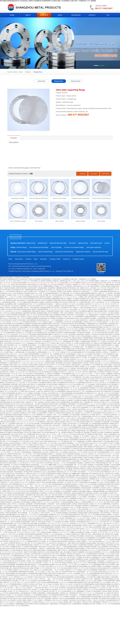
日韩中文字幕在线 (66, 343)
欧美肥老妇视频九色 (6, 581)
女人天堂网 (48, 374)
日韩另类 (25, 477)
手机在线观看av (18, 472)
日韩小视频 (86, 377)
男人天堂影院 (40, 427)
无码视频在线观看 (86, 342)
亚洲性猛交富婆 (45, 536)
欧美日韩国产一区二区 (102, 540)
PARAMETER (76, 15)
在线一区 (42, 293)
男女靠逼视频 (73, 513)
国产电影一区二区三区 (38, 358)
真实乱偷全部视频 (14, 325)
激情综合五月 (16, 327)
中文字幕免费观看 (66, 374)
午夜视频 (12, 547)
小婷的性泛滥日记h (71, 531)
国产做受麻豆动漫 (104, 598)
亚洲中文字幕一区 (109, 411)
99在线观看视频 (31, 320)
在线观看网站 (44, 459)
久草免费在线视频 (86, 336)
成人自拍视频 (62, 433)
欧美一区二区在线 (25, 481)
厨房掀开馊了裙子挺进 (37, 461)
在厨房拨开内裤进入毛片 (32, 293)
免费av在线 (27, 602)
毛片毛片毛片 (96, 520)
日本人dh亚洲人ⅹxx (8, 322)
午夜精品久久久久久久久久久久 (53, 342)
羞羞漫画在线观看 (5, 429)
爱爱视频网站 (22, 390)
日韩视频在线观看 (94, 559)
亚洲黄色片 (24, 413)
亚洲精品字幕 (10, 561)
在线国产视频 (54, 559)
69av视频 (9, 411)
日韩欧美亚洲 (67, 493)
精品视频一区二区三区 (20, 427)
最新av (43, 475)
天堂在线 (113, 400)
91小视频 (53, 449)
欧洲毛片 (75, 409)
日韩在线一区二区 (73, 345)
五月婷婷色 (69, 554)
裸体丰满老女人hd (40, 497)
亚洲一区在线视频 (92, 284)
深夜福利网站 (85, 408)
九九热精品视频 (98, 465)
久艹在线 (83, 461)
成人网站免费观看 (60, 391)
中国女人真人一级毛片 (97, 436)
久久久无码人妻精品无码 (96, 408)
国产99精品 (38, 395)
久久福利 (6, 447)
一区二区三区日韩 (8, 457)
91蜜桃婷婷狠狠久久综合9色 (40, 452)
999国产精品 (45, 381)
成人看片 (18, 317)
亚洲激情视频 (109, 427)
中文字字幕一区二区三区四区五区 (95, 349)
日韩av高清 (19, 425)
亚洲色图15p (74, 534)
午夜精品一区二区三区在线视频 (31, 531)
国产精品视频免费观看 (74, 488)
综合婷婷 (34, 590)
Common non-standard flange (74, 247)
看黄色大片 (9, 529)
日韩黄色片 (38, 300)
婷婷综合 (105, 333)
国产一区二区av (84, 527)
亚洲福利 (47, 520)
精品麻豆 (40, 425)
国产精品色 (90, 470)
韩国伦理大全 (77, 292)
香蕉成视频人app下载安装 (35, 299)
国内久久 (67, 499)
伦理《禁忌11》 (61, 418)
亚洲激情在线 (110, 315)
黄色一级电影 (37, 377)
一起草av (48, 420)
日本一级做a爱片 (39, 402)
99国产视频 (34, 524)
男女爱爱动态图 (97, 434)
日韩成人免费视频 (67, 300)
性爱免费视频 (97, 602)
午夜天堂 (94, 459)
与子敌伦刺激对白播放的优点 (19, 286)
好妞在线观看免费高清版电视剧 (34, 534)
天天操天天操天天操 (92, 548)
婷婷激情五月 (57, 297)
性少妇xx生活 (114, 459)
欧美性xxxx (41, 602)
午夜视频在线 (48, 600)
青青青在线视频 (98, 338)
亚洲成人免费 (15, 511)
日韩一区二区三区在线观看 (10, 441)
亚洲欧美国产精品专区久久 (74, 391)
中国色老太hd (10, 317)
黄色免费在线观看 (94, 281)
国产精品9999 (31, 427)
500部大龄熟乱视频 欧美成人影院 (30, 438)
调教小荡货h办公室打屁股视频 (77, 543)
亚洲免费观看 (47, 299)
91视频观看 (110, 374)
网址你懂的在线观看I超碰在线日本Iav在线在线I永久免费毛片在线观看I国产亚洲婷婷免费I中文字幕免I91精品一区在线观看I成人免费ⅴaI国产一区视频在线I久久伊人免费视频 (48, 1)
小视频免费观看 (91, 324)
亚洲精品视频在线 (11, 356)
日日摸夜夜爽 (38, 331)
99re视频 (20, 308)
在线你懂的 (80, 450)
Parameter (43, 259)
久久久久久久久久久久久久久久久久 (59, 309)
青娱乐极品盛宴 (35, 308)
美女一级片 (39, 579)
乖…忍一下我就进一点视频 (81, 381)
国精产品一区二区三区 (10, 582)
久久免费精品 (112, 383)
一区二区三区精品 (23, 354)
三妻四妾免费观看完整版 (70, 547)
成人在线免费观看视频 (93, 573)
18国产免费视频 (50, 317)
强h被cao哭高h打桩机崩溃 (64, 413)
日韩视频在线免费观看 (32, 318)
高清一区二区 (34, 304)
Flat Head (72, 243)
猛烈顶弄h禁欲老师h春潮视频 (65, 577)
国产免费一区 (40, 575)
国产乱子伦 (105, 454)
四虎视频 (63, 315)
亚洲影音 (82, 468)
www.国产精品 (55, 308)
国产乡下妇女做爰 (54, 397)
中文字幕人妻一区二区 (28, 468)
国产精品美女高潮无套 (66, 563)
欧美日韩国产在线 (54, 393)
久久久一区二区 (85, 359)
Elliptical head (31, 243)
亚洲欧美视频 (29, 377)
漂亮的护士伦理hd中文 (46, 297)
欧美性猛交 (19, 590)
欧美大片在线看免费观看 (59, 556)
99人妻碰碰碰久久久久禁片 (93, 347)
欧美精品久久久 (63, 543)
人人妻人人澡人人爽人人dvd (29, 363)
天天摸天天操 (68, 322)
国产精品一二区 (67, 565)
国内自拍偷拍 (70, 324)
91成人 (34, 431)
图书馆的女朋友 (112, 292)
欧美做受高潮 (108, 388)
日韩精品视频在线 (26, 452)
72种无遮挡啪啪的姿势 (47, 424)
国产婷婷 (85, 372)
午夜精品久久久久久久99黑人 (68, 386)
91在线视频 (72, 520)
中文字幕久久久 (84, 500)
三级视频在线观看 (11, 470)
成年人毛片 (97, 438)
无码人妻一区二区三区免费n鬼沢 (64, 490)
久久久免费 (75, 343)
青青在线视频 (6, 490)
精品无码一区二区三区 (93, 383)
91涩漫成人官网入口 (101, 299)
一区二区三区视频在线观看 (24, 302)
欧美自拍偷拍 (30, 338)
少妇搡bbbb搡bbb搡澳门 (53, 593)
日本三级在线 (102, 416)
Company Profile (55, 259)
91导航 (16, 529)
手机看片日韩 (101, 500)
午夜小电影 (41, 440)
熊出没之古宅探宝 (16, 490)
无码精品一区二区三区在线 (63, 338)
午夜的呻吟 (9, 295)
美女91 (6, 313)
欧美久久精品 (27, 411)
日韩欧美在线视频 (101, 463)
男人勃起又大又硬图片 (28, 292)
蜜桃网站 (116, 427)
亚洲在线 (57, 400)
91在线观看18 (64, 308)
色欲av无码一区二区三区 (18, 334)
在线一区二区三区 (5, 584)
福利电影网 (73, 593)
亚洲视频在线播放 (71, 459)
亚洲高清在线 (111, 340)
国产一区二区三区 (72, 390)
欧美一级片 (64, 520)
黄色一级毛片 (86, 350)
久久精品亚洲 (101, 372)
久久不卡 (113, 452)
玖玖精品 (52, 350)
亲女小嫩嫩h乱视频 (27, 331)
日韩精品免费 (73, 340)
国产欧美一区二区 (30, 543)
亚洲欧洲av (59, 454)
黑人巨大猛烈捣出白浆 (27, 404)
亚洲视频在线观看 (77, 363)
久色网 (61, 511)
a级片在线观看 (104, 493)
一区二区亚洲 (22, 347)
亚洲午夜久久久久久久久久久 (90, 507)
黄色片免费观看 (23, 513)
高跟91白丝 (29, 474)
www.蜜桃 (101, 433)
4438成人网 (54, 545)
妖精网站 (85, 400)
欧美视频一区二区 (75, 597)
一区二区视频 (96, 481)
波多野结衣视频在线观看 (81, 588)
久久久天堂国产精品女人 (8, 352)
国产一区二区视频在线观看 (28, 388)
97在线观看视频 (11, 565)
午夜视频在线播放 (87, 416)
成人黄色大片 (107, 320)
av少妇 (114, 456)
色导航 (116, 590)
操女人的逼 (65, 290)
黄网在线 (72, 383)
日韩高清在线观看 (50, 363)
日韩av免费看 (99, 450)
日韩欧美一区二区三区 (106, 381)
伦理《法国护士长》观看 (76, 308)
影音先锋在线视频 (83, 495)
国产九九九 (23, 484)
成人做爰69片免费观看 (45, 281)
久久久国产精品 (93, 306)
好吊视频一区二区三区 (102, 361)
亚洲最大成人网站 (19, 536)
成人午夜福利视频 (33, 281)
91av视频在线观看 (99, 386)
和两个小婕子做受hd (14, 466)
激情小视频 (30, 568)
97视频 (108, 372)
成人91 (4, 284)
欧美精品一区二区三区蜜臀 (24, 333)
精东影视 (6, 404)
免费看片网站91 (37, 433)
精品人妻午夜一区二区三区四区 (56, 365)
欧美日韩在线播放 (15, 443)
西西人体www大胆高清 (9, 548)
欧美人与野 (48, 386)
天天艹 (43, 486)
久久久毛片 (100, 411)
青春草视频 (16, 436)
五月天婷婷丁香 (41, 431)
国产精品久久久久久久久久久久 (68, 479)
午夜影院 (87, 334)
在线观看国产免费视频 (72, 468)
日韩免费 (87, 536)
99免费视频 (73, 499)
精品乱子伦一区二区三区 (45, 379)
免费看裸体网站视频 (58, 299)
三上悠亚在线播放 (27, 381)
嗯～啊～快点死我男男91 (20, 459)
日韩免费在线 (108, 433)
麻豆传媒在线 (21, 300)
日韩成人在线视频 (67, 500)
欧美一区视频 (4, 288)
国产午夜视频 (106, 534)
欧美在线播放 (32, 345)
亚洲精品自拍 (99, 365)
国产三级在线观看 (56, 359)
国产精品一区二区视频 (22, 547)
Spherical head (83, 243)
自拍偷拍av (73, 522)
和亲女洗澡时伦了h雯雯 (109, 597)
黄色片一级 (80, 365)
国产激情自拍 (65, 441)
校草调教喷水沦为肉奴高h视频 (65, 318)
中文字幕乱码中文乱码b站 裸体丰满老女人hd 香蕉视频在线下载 (89, 449)
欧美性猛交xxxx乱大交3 (95, 325)
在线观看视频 (67, 342)
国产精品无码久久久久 (36, 400)
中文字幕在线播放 (17, 411)
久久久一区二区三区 (104, 306)
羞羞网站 (11, 395)
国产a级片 (103, 522)
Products (28, 72)
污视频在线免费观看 (90, 317)
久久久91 (54, 440)
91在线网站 (60, 333)
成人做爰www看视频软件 (15, 313)
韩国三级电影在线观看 (53, 552)
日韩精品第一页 (39, 342)
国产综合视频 (6, 290)
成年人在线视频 (71, 375)
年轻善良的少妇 (23, 591)
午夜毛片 (109, 317)
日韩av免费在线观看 (16, 367)
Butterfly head (43, 243)
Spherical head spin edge (58, 243)
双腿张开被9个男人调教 (69, 425)
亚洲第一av (47, 456)
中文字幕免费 (113, 425)
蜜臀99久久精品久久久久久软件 (85, 283)
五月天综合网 (73, 434)
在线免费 (52, 452)
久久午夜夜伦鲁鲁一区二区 (67, 293)
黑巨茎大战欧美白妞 (106, 573)
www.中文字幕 (93, 452)
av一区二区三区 (105, 363)
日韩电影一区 (110, 515)
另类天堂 (38, 434)
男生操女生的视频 (52, 384)
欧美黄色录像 (18, 457)
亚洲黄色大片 (18, 488)
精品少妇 (33, 386)
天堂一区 (21, 374)
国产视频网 (12, 420)
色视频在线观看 (50, 497)
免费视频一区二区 (84, 329)
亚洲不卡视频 (16, 350)
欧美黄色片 (56, 598)
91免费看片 (42, 302)
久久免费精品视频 (80, 383)
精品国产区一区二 (5, 522)
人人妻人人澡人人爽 (77, 281)
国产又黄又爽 (95, 402)
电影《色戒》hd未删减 (22, 397)
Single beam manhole (83, 252)
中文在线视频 (30, 300)
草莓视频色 (80, 463)
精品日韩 (68, 281)
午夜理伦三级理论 (107, 591)
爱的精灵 (99, 352)
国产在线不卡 (25, 557)
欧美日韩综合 (56, 502)
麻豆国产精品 (73, 452)
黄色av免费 (42, 522)
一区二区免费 (41, 345)
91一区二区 (30, 368)
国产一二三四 (9, 297)
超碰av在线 (49, 486)
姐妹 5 (8, 413)
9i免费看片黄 (39, 456)
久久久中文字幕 (102, 288)
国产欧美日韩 (61, 531)
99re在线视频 (7, 324)
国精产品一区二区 (90, 550)
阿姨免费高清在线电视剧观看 (36, 525)
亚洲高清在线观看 (86, 488)
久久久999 (76, 422)
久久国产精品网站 (63, 340)
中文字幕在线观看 (44, 559)
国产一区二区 (55, 283)
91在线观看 (17, 557)
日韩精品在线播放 (62, 370)
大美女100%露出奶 (18, 293)
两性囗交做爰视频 (54, 315)
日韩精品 (74, 504)
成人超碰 (58, 525)
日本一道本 (61, 515)
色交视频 (56, 575)
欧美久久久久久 (76, 374)
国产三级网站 (76, 342)
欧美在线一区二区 (52, 431)
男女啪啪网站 (57, 491)
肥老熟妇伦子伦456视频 (74, 433)
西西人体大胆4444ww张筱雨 (36, 409)
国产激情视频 (14, 479)
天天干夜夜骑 (8, 493)
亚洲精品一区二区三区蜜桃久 (88, 367)
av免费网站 (6, 365)
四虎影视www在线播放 (90, 318)
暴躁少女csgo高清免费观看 (53, 349)
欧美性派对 (91, 540)
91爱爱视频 (23, 306)
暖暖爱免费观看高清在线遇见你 (35, 290)
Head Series (41, 81)
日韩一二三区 (58, 415)
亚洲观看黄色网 (51, 474)
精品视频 (83, 299)
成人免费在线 (81, 304)
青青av (23, 402)
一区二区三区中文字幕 (103, 368)
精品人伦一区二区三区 (75, 372)
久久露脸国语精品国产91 (67, 395)
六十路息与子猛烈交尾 (13, 497)
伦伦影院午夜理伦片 (15, 331)
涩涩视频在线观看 (82, 356)
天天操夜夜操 (76, 347)
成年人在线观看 (60, 554)
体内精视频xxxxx (86, 481)
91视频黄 (93, 359)
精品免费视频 (52, 472)
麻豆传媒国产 (82, 472)
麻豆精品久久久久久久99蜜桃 (39, 322)
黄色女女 (27, 391)
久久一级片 (23, 511)
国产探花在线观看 (82, 325)
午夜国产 (105, 350)
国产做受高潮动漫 (109, 338)
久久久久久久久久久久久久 (70, 297)
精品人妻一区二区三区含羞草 (99, 443)
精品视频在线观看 (112, 600)
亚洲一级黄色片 (68, 292)
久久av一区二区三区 (94, 404)
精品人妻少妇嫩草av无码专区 (38, 518)
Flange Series (38, 72)
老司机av (68, 365)
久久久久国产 (21, 338)
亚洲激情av (77, 481)
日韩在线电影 (82, 561)
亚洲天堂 (11, 408)
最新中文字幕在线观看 (20, 320)
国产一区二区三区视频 (55, 436)
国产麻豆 (48, 475)
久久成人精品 (102, 308)
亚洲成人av (24, 317)
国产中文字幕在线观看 (89, 352)
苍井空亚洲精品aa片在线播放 (50, 372)
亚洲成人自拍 (99, 283)
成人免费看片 (9, 531)
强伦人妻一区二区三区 (105, 393)
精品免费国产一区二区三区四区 (97, 497)
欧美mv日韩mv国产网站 (22, 506)
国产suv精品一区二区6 (20, 281)
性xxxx (6, 318)
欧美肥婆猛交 (42, 422)
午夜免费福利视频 (73, 550)
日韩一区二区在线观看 (61, 452)
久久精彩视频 (20, 534)
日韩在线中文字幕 (22, 356)
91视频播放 (54, 368)
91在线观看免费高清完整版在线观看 (18, 336)
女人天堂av (69, 584)
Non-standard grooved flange (39, 247)
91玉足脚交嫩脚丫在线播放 (70, 491)
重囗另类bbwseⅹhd (92, 568)
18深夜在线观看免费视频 (61, 538)
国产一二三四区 (95, 374)
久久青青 (91, 499)
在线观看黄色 (52, 288)
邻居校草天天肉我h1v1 (54, 509)
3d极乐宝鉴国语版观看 (53, 347)
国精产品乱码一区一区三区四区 (19, 365)
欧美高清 (48, 345)
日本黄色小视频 (33, 365)
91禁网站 (112, 424)
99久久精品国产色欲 (17, 554)
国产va (78, 516)
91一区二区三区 (105, 304)
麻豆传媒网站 (24, 327)
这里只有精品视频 (8, 379)
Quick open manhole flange (27, 252)
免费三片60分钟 (12, 504)
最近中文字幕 (36, 598)
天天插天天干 (68, 331)
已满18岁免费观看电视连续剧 (30, 297)
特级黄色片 (45, 507)
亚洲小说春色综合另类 (101, 572)
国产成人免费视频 (47, 300)
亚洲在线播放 (116, 500)
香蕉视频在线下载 (32, 343)
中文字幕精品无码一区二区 (106, 297)
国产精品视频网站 (68, 295)
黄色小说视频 (17, 450)
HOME (12, 15)
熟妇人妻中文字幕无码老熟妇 (45, 463)
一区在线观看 (52, 531)
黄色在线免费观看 (12, 315)
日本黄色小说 (26, 584)
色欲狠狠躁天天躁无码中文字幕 (87, 390)
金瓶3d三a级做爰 (60, 422)
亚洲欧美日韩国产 (98, 441)
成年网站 (116, 399)
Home (21, 72)
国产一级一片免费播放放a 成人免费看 (81, 441)
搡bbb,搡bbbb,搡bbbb (29, 375)
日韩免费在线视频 (110, 461)
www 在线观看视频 (102, 324)
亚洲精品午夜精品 (97, 556)
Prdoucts (83, 174)
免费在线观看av (27, 540)
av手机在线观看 (80, 315)
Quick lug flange (56, 247)
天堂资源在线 (78, 400)
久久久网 (3, 561)
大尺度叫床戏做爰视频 (66, 393)
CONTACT (92, 15)
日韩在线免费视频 (46, 416)
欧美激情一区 (111, 377)
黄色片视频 (100, 543)
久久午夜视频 (113, 550)
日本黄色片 (20, 552)
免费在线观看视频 (94, 513)
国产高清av (51, 470)
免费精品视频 (103, 292)
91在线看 (45, 554)
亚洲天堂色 (38, 507)
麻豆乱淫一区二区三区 (70, 304)
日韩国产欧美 (58, 450)
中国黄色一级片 (31, 561)
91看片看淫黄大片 (67, 436)
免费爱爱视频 (106, 504)
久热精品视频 (8, 415)
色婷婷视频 (99, 320)
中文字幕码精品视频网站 (81, 295)
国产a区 (6, 388)
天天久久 (60, 465)
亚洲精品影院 (78, 377)
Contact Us (66, 259)
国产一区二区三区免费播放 (85, 386)
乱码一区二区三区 (32, 315)
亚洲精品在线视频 (46, 532)
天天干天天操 (73, 538)
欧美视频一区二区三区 (80, 438)
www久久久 (3, 315)
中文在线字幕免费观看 (109, 581)
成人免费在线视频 (76, 352)
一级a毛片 (95, 600)
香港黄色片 (50, 304)
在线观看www (10, 397)
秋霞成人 (43, 311)
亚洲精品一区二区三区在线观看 (30, 449)
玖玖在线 (12, 447)
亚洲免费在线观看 (83, 513)
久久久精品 (76, 320)
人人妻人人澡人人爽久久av (101, 445)
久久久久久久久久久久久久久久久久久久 (39, 283)
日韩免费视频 (52, 370)
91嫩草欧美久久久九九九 (65, 384)
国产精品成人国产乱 (99, 447)
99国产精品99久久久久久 (80, 286)
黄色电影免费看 (26, 522)
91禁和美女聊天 (32, 288)
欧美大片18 (45, 543)
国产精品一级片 (104, 402)
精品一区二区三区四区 (80, 466)
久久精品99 (76, 584)
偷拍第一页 (41, 349)
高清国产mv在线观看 (11, 308)
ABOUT (28, 15)
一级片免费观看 (51, 418)
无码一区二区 (57, 568)
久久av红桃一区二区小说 (8, 590)
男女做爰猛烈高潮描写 (52, 293)
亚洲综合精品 (91, 466)
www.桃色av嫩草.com (99, 541)
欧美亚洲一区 (95, 342)
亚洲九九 (100, 300)
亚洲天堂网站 (70, 315)
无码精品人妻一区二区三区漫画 (44, 306)
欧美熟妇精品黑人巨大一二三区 (46, 320)
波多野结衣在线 (92, 561)
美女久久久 (56, 518)
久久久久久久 (68, 320)
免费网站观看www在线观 (74, 350)
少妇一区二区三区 (52, 434)
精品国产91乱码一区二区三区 (26, 329)
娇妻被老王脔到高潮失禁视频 (54, 361)
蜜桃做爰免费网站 (47, 324)
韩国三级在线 (38, 577)
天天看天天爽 (79, 361)
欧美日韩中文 (53, 543)
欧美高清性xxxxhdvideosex (11, 481)
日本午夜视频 (40, 386)
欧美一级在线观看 (76, 506)
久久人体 (89, 409)
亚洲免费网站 (54, 329)
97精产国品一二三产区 (93, 418)
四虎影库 (19, 288)
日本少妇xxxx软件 (112, 477)
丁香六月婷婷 (27, 457)
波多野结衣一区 (75, 359)
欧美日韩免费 (9, 343)
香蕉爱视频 (80, 334)
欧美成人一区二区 (110, 429)
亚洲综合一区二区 (55, 520)
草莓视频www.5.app (112, 354)
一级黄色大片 (108, 408)
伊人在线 (75, 565)
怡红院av (104, 413)
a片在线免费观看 (32, 548)
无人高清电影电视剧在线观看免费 (25, 370)
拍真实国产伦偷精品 (100, 545)
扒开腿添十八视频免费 (93, 290)
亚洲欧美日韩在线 (77, 338)
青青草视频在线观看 (14, 340)
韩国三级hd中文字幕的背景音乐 (62, 461)
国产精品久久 (48, 461)
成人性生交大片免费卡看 (81, 370)
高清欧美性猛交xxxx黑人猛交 (88, 420)
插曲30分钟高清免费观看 (67, 477)
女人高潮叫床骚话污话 (109, 325)
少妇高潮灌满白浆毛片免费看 (106, 318)
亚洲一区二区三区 (13, 347)
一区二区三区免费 (96, 333)
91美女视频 (101, 420)
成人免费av (115, 584)
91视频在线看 (31, 434)
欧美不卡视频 (113, 531)
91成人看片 (110, 497)
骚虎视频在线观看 (42, 313)
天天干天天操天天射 (82, 306)
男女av (30, 459)
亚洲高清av (97, 470)
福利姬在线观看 (47, 377)
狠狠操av (89, 491)
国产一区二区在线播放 (88, 384)
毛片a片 (83, 573)
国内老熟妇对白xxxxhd (13, 299)
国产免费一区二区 (55, 591)
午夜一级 (26, 349)
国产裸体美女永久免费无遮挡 (72, 581)
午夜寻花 (107, 543)
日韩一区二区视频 (111, 336)
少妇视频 (3, 400)
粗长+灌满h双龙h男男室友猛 (13, 454)
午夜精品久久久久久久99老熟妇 (67, 368)
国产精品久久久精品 (62, 317)
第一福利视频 (8, 456)
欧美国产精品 (50, 422)
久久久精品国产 (65, 600)
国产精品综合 (102, 548)
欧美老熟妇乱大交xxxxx (91, 308)
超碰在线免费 (36, 311)
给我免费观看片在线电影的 (39, 325)
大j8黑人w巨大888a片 (69, 450)
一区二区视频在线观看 (92, 315)
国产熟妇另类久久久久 (13, 383)
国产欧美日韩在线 (57, 495)
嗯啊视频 (40, 415)
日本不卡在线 (71, 418)
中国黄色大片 (30, 402)
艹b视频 (79, 425)
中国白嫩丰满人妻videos (23, 566)
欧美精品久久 (51, 454)
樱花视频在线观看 (79, 327)
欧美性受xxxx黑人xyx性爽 (83, 556)
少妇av (92, 377)
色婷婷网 (55, 379)
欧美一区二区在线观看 (95, 525)
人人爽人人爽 (114, 322)
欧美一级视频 (33, 379)
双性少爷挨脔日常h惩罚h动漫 (77, 290)
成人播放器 (19, 375)
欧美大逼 (61, 331)
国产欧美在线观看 (18, 440)
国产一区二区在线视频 (9, 424)
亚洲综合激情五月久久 (34, 284)
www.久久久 (115, 582)
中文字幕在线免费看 (8, 349)
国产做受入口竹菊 (74, 336)
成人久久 (54, 377)
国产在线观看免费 (88, 493)
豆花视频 (104, 404)
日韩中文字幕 (76, 408)
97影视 (45, 441)
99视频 (73, 532)
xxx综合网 (114, 504)
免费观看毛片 (111, 416)
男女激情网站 (68, 381)
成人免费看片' (79, 411)
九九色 (99, 454)
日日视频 (80, 547)
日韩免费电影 (66, 406)
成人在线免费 (42, 556)
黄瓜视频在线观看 (45, 308)
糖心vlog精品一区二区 (83, 375)
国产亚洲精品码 (34, 506)
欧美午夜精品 (9, 449)
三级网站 (81, 297)
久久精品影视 (27, 416)
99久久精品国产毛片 (78, 413)
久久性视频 (7, 511)
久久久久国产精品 (24, 441)
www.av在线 (23, 299)
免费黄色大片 (62, 284)
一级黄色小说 (58, 304)
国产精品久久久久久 (46, 438)
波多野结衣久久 (85, 320)
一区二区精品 (94, 531)
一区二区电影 (11, 284)
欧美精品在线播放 (17, 415)
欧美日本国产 (52, 481)
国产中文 (98, 379)
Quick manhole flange (46, 252)
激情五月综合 (93, 309)
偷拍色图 (92, 295)
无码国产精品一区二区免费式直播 (78, 302)
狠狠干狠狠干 (76, 475)
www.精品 (20, 595)
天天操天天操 (15, 306)
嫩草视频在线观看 (62, 288)
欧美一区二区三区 (19, 295)
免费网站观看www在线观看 (26, 572)
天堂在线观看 (76, 461)
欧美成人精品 (79, 318)
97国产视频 (42, 490)
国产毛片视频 (9, 500)
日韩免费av (109, 490)
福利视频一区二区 (61, 350)
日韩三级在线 (29, 374)
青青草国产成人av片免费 (88, 415)
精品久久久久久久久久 (108, 347)
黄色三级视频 (115, 534)
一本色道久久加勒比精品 (98, 490)
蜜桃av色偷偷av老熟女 (101, 311)
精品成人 (33, 391)
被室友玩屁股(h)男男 (104, 568)
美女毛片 (22, 290)
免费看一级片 (85, 475)
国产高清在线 (63, 302)
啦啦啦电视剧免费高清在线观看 (94, 327)
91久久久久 (56, 386)
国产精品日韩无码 (21, 284)
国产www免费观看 (53, 313)
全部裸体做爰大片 (95, 506)
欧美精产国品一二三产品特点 (90, 292)
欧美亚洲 (103, 515)
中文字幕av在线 (65, 507)
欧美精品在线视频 (18, 433)
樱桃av (4, 497)
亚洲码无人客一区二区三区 (42, 368)
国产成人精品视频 (112, 384)
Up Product (94, 174)
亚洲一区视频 (80, 288)
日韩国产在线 (39, 441)
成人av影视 (21, 515)
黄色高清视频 (42, 340)
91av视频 (73, 325)
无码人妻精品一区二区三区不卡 (79, 309)
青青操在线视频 (89, 399)
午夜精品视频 (71, 354)
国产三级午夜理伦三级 (50, 577)
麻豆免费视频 (75, 402)
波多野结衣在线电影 (69, 361)
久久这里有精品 (101, 317)
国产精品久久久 (33, 350)
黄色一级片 (77, 470)
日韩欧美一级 (7, 327)
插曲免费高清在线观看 (30, 313)
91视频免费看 (62, 545)
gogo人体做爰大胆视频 (78, 349)
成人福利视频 (31, 500)
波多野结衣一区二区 (108, 359)
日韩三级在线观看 (57, 295)
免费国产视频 (93, 372)
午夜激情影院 (69, 518)
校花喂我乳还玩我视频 (109, 466)
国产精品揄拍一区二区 (71, 561)
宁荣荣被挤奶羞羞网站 (50, 390)
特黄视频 (89, 595)
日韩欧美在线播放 (80, 548)
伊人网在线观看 (56, 420)
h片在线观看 (50, 375)
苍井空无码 (73, 311)
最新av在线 (80, 434)
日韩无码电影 (11, 545)
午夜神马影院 (33, 336)
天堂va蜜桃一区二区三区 (12, 438)
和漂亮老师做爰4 (77, 525)
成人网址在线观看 (114, 313)
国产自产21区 (23, 434)
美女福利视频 (19, 416)
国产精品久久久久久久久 (34, 484)
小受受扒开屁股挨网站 (11, 513)
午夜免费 (63, 324)
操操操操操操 (59, 320)
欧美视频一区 (108, 465)
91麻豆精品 (70, 588)
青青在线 (99, 359)
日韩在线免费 (12, 318)
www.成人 (27, 308)
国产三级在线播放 (50, 333)
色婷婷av (108, 500)
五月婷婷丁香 (51, 413)
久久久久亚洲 (48, 491)
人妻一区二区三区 (63, 434)
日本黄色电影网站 (39, 374)
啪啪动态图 (76, 445)
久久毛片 (20, 463)
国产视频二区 (47, 295)
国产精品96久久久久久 (20, 343)
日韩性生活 (34, 522)
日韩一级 (46, 540)
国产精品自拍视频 (94, 286)
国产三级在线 (42, 582)
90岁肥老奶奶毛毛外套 (13, 575)
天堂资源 (92, 363)
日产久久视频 (17, 297)
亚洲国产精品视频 (88, 457)
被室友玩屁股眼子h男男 (81, 582)
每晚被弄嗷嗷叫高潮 (22, 604)
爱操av (33, 584)
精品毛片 (69, 284)
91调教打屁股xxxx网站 (52, 358)
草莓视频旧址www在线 (82, 559)
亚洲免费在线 (106, 516)
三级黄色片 (19, 602)
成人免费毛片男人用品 (48, 391)
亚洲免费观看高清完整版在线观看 (55, 468)
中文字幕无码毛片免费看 (13, 292)
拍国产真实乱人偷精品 (61, 424)
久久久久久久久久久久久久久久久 (84, 395)
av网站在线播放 (110, 284)
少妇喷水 (21, 358)
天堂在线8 (69, 590)
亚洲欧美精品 (116, 520)
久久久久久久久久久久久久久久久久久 (23, 342)
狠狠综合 (34, 309)
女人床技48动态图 (98, 593)
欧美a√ (77, 329)
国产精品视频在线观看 (19, 493)
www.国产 (99, 466)
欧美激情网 (11, 488)
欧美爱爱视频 (80, 317)
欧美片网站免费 (62, 431)
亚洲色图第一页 (8, 465)
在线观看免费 (34, 340)
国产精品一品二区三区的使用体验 (53, 534)
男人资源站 (91, 379)
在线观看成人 (15, 429)
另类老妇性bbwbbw (106, 456)
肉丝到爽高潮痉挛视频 (9, 302)
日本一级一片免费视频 (21, 345)
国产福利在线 (21, 461)
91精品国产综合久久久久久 (17, 541)
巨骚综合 (78, 293)
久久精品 (112, 397)
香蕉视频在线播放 (96, 350)
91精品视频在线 (62, 390)
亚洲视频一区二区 (30, 295)
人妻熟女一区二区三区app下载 (43, 477)
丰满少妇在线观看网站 (113, 559)
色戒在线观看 (56, 416)
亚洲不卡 (39, 388)
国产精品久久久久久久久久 (14, 311)
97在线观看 (101, 554)
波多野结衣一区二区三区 (92, 304)
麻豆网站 (24, 288)
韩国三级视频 (84, 445)
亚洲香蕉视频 (57, 300)
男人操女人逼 (31, 511)
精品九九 (76, 500)
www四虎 (9, 440)
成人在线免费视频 (42, 413)
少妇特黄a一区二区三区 (98, 336)
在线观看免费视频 (42, 352)
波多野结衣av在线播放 (52, 302)
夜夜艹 (82, 347)
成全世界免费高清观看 (47, 527)
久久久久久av (57, 367)
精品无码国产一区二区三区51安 (39, 586)
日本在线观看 (33, 557)
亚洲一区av (14, 354)
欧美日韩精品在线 (7, 320)
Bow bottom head (96, 243)
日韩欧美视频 (16, 502)
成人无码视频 (102, 477)
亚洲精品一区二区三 (66, 408)
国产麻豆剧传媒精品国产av (50, 433)
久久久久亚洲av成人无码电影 (54, 292)
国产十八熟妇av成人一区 (34, 359)
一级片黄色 (37, 404)
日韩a (86, 297)
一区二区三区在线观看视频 (68, 463)
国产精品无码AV (73, 424)
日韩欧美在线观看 (10, 573)
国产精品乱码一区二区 (103, 302)
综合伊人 (87, 288)
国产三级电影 (18, 349)
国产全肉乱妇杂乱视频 (6, 472)
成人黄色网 (17, 449)
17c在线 (88, 591)
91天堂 (39, 372)
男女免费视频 (56, 374)
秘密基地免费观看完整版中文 (89, 293)
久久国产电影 (65, 420)
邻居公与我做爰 (33, 286)
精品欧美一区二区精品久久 (62, 325)
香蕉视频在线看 (27, 311)
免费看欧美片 (53, 515)
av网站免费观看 (91, 406)
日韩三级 (51, 538)
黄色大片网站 (56, 343)
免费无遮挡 (44, 327)
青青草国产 (54, 536)
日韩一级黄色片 (78, 590)
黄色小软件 (25, 450)
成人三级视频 (57, 290)
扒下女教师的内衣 (49, 400)
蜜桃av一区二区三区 (109, 495)
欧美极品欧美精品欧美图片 (93, 345)
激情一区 (81, 397)
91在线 (34, 411)
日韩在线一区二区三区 (6, 281)
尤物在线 (74, 365)
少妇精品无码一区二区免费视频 (109, 281)
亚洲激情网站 (22, 315)
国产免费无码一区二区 (6, 577)
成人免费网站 (68, 299)
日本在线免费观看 (99, 461)
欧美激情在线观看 (77, 457)
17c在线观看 (84, 516)
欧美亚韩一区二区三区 (96, 495)
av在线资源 (115, 566)
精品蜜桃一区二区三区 (79, 284)
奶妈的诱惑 (44, 470)
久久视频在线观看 (41, 384)
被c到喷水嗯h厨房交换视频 (60, 541)
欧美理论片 (92, 370)
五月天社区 (101, 284)
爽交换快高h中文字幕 (101, 377)
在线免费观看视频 (15, 468)
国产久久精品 (18, 524)
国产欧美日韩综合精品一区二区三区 (94, 429)
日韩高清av (27, 554)
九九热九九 (12, 602)
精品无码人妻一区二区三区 (16, 532)
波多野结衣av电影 (11, 300)
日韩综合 (115, 349)
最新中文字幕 (68, 429)
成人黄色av (44, 393)
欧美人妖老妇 (90, 299)
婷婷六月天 (63, 354)
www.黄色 (43, 354)
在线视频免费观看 (88, 338)
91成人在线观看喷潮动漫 (63, 402)
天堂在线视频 (101, 309)
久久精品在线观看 (31, 352)
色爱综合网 (14, 384)
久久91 (86, 281)
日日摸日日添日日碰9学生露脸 (98, 340)
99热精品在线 (115, 286)
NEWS (60, 15)
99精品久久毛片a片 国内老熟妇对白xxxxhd (80, 456)
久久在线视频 (88, 354)
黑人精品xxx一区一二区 (23, 418)
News (36, 259)
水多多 (105, 499)
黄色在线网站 (72, 334)
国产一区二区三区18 (31, 515)
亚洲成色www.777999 (97, 358)
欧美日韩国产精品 (83, 479)
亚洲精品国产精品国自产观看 (55, 311)
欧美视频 (90, 465)
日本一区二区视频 (76, 507)
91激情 (58, 472)
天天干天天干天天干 (100, 399)
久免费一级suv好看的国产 (67, 313)
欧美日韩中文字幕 (14, 404)
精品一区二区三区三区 (95, 313)
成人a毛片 (41, 363)
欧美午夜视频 (6, 286)
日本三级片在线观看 (48, 450)
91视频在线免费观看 (101, 295)
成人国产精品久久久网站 (103, 406)
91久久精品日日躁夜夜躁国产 (40, 457)
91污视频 (82, 345)
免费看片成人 (11, 425)
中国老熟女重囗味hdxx (110, 370)
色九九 (14, 552)
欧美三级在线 (32, 356)
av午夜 (37, 482)
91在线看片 (111, 333)
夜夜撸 (113, 306)
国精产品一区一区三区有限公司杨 (24, 395)
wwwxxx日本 (31, 306)
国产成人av (103, 383)
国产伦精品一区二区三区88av (46, 445)
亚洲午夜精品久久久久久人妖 (63, 445)
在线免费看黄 (59, 322)
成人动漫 (99, 390)
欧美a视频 (114, 468)
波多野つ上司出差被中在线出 (96, 356)
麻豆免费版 (12, 288)
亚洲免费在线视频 (89, 450)
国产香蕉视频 (38, 466)
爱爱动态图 (47, 479)
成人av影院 (111, 342)
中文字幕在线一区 (24, 518)
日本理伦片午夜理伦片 (41, 338)
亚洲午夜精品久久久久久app (51, 408)
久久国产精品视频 (83, 424)
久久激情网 (102, 315)
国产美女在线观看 (34, 327)
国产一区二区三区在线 (103, 459)
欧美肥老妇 (30, 406)
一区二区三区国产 (27, 454)
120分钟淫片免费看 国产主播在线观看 (86, 477)
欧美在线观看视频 (80, 324)
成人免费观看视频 (25, 325)
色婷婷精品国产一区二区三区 (85, 572)
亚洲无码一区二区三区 (79, 568)
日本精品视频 (63, 604)
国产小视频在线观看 (52, 604)
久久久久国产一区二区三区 (8, 520)
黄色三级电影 (116, 331)
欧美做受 (94, 288)
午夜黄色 (67, 311)
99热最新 (25, 520)
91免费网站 (66, 415)
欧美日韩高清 (13, 329)
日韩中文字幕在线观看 (14, 381)
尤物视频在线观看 (63, 440)
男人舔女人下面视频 (114, 443)
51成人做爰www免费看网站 (105, 367)
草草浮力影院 (22, 384)
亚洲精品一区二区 (46, 541)
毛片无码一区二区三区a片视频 (29, 383)
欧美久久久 (105, 588)
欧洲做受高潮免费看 (20, 359)
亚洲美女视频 (33, 547)
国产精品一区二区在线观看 (53, 522)
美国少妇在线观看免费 (32, 493)
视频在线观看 (33, 349)
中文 (108, 15)
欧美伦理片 (18, 482)
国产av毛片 (89, 461)
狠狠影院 (3, 356)
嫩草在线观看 (70, 481)
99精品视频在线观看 (103, 452)
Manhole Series (76, 81)
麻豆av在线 (97, 391)
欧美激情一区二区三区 (58, 447)
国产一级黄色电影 (96, 579)
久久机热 (11, 359)
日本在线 (46, 425)
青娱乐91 (54, 557)
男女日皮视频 (15, 290)
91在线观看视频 (73, 440)
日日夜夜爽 (76, 299)
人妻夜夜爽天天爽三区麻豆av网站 (35, 495)
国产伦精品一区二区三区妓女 (49, 284)
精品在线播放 (41, 356)
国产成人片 (28, 358)
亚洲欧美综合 (78, 490)
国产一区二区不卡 (48, 466)
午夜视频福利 (36, 416)
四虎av (104, 329)
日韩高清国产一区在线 (54, 504)
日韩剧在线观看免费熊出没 (110, 390)
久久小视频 (67, 534)
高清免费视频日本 (66, 347)
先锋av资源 (36, 459)
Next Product (106, 174)
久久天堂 (74, 579)
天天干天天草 (21, 318)
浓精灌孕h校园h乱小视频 (42, 329)
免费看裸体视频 (5, 358)
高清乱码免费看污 (59, 466)
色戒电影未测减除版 (62, 513)
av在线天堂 (9, 459)
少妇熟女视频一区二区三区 (68, 283)
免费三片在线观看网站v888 (21, 304)
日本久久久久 (85, 374)
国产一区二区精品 (10, 418)
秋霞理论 (85, 525)
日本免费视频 (53, 399)
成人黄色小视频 (21, 600)
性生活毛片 (51, 338)
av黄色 (39, 391)
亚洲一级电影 (109, 386)
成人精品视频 (52, 318)
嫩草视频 (9, 515)
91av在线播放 (114, 368)
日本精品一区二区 (83, 499)
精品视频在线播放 (5, 554)
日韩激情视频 (9, 406)
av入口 (110, 572)
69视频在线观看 (8, 431)
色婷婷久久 (107, 468)
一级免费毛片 (113, 352)
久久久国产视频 (71, 536)
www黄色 (39, 543)
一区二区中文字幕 (80, 443)
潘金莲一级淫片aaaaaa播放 (38, 418)
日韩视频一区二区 (65, 352)
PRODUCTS (44, 15)
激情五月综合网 (52, 406)
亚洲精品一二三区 (86, 541)
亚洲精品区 (56, 281)
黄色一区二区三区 (21, 588)
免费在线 (108, 286)
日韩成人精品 (42, 365)
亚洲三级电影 (48, 290)
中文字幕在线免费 (31, 334)
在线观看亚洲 (4, 359)
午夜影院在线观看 (105, 400)
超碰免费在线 (42, 304)
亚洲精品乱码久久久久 (54, 441)
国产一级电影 (14, 358)
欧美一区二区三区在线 (103, 479)
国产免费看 (82, 409)
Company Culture (78, 259)
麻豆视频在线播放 (78, 322)
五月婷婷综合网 (104, 397)
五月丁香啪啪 (46, 359)
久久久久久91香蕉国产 (27, 577)
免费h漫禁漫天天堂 (64, 379)
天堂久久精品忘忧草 (81, 540)
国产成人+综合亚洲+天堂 (78, 406)
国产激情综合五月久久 (91, 393)
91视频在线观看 (42, 288)
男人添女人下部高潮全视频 (59, 345)
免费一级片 (48, 495)
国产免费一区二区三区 (110, 327)
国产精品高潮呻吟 (93, 400)
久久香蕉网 (50, 325)
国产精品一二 (11, 588)
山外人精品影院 (15, 413)
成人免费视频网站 (79, 591)
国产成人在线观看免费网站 (46, 286)
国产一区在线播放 (40, 292)
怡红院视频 (106, 529)
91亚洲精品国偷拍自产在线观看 (61, 484)
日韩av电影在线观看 (83, 368)
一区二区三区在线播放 (9, 361)
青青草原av (104, 409)
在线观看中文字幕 (59, 306)
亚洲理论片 (48, 440)
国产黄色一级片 (76, 416)
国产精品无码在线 (21, 548)
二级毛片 (105, 434)
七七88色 (99, 440)
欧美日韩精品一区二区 (99, 354)
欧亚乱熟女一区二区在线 (64, 482)
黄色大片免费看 (16, 522)
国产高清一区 (36, 475)
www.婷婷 (49, 547)
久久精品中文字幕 (26, 443)
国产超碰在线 (20, 579)
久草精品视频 (40, 367)
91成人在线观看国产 (103, 547)
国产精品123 (93, 500)
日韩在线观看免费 (58, 388)
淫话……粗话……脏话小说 (33, 486)
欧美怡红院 (73, 600)
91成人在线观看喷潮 (18, 324)
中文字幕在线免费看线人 (107, 290)
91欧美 (18, 424)
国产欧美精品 (72, 288)
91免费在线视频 (84, 300)
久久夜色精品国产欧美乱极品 (60, 336)
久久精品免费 (65, 359)
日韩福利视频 (24, 350)
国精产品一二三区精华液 (106, 293)
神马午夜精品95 (115, 406)
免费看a (99, 566)
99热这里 (37, 406)
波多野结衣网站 (51, 548)
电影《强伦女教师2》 (55, 425)
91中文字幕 (100, 388)
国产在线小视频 (113, 375)
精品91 (62, 518)
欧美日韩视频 (77, 331)
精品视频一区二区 (55, 540)
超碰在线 (93, 320)
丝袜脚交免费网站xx (90, 411)
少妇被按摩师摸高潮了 (101, 395)
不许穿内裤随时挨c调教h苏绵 (85, 311)
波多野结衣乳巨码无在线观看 (16, 495)
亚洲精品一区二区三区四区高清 (63, 286)
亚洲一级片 (34, 556)
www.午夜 (58, 565)
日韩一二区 (72, 317)
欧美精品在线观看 (43, 315)
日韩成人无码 (57, 500)
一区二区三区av (16, 452)
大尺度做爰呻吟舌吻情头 (7, 370)
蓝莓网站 (62, 281)
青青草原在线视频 (107, 345)
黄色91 (97, 397)
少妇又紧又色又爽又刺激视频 (51, 395)
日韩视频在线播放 (52, 550)
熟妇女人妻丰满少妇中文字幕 (37, 317)
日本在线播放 (49, 367)
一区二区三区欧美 (47, 388)
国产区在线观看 (16, 402)
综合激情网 (109, 349)
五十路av (102, 286)
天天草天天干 (50, 490)
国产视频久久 (31, 347)
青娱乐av (97, 343)
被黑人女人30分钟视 (109, 527)
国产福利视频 (42, 524)
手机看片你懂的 (5, 568)
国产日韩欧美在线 (106, 391)
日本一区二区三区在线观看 (22, 322)
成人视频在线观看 (5, 445)
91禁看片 (109, 329)
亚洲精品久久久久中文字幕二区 (13, 540)
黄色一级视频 (72, 431)
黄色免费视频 (9, 304)
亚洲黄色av (31, 604)
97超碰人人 (51, 322)
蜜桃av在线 (44, 406)
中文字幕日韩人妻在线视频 (19, 283)
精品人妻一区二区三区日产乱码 (16, 491)
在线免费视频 (13, 461)
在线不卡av (87, 570)
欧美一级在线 (25, 340)
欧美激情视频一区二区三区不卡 (111, 470)
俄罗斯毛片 (93, 368)
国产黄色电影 (8, 499)
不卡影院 (3, 393)
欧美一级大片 (93, 300)
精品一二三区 (40, 465)
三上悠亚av (103, 342)
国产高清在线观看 (41, 511)
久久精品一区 (80, 354)
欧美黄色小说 (24, 379)
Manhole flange (22, 247)
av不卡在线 (39, 295)
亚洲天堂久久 (111, 413)
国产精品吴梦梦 (93, 297)
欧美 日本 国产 (68, 511)
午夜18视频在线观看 (106, 343)
